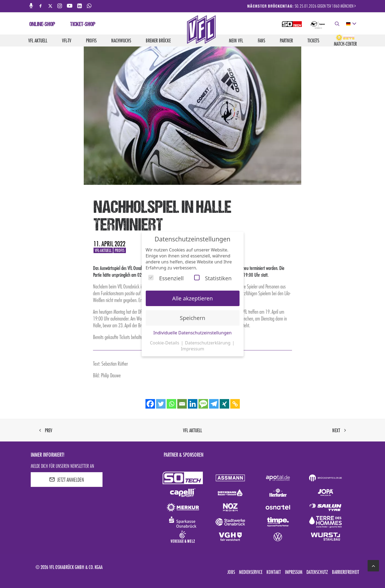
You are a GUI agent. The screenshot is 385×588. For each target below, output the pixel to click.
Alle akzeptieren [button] (192, 298)
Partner (286, 41)
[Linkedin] (193, 404)
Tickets (313, 41)
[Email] (182, 404)
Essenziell (166, 278)
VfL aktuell (38, 41)
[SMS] (203, 404)
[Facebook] (150, 404)
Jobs (231, 572)
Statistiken (213, 278)
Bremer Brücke (158, 41)
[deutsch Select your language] (351, 24)
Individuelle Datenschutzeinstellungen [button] (192, 333)
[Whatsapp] (171, 404)
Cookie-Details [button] (165, 343)
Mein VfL (236, 41)
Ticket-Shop (83, 25)
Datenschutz (317, 572)
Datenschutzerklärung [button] (208, 343)
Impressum (294, 572)
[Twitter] (161, 404)
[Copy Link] (235, 404)
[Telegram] (214, 404)
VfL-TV (67, 41)
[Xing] (224, 404)
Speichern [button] (192, 318)
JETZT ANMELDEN (67, 480)
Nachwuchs (121, 41)
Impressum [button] (192, 349)
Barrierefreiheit (346, 572)
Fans (261, 41)
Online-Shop (42, 25)
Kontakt (274, 572)
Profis (91, 41)
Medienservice (251, 572)
